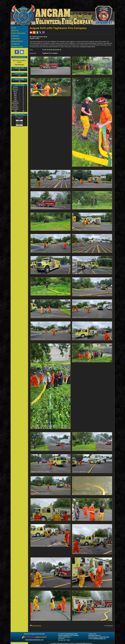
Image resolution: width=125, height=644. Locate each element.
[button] (19, 30)
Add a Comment (37, 626)
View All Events (19, 65)
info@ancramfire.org (99, 639)
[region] (19, 37)
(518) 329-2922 (104, 637)
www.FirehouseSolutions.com (34, 640)
